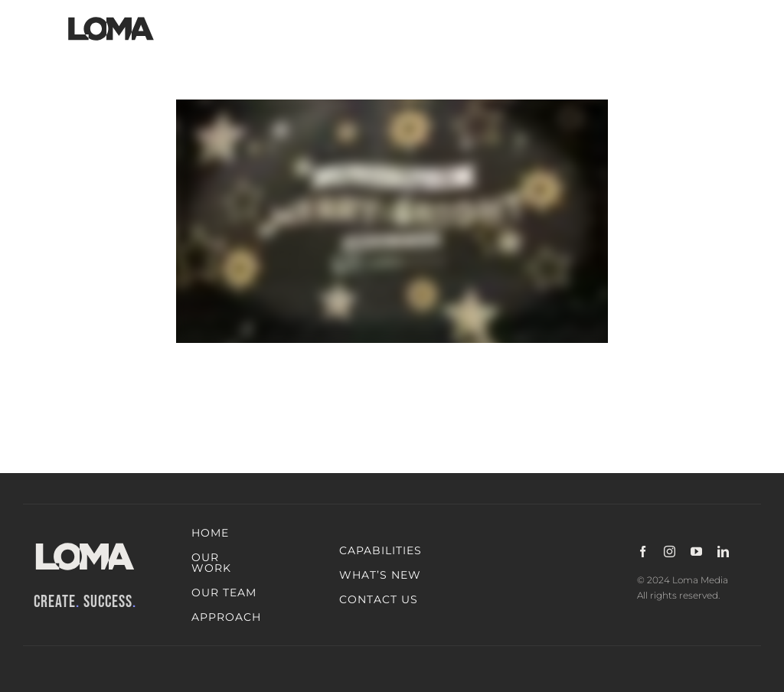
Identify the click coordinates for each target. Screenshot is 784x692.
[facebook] (643, 552)
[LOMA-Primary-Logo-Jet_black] (111, 17)
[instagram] (670, 552)
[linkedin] (723, 552)
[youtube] (696, 552)
